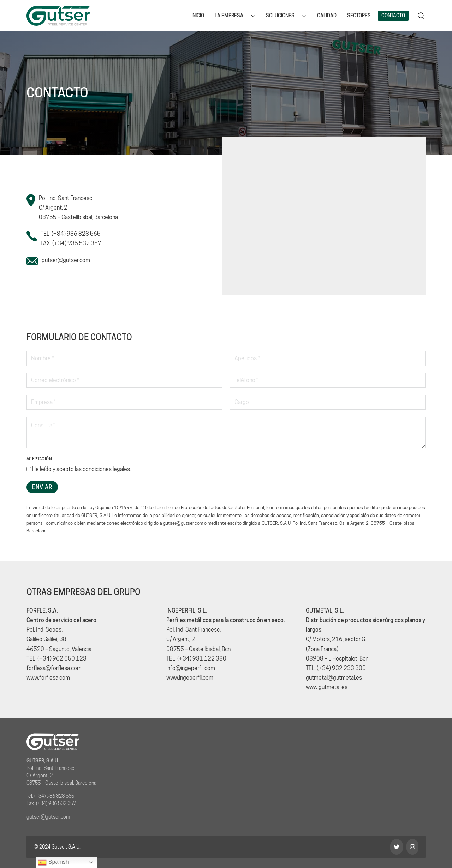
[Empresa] (124, 402)
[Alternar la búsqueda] (421, 16)
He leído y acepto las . (82, 469)
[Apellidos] (328, 358)
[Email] (124, 380)
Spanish (53, 862)
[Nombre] (124, 358)
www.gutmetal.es (327, 687)
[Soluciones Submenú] (304, 16)
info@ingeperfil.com (191, 668)
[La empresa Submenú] (253, 16)
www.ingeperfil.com (190, 678)
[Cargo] (328, 402)
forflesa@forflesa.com (54, 668)
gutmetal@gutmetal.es (334, 678)
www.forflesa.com (48, 678)
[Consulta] (226, 433)
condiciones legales (106, 469)
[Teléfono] (328, 380)
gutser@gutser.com (66, 260)
